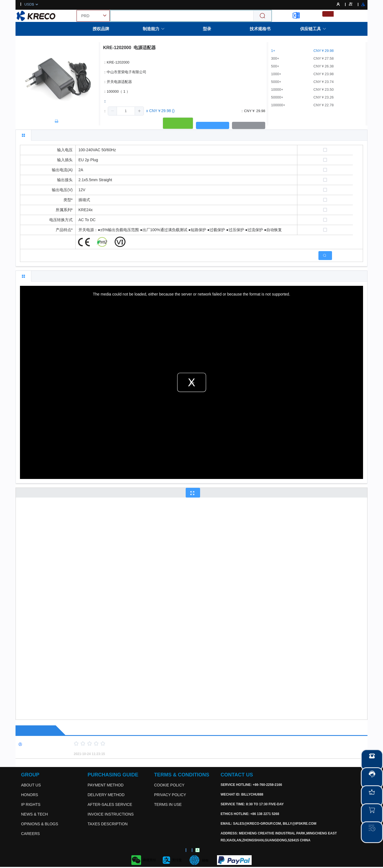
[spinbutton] (126, 111)
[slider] (211, 744)
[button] (113, 111)
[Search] (262, 16)
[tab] (23, 135)
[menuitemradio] (328, 14)
